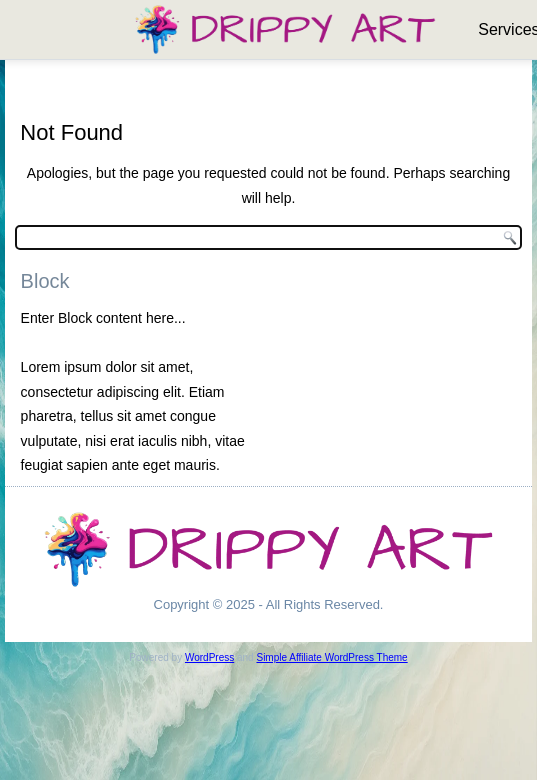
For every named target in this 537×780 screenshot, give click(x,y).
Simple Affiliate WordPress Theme (331, 657)
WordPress (209, 657)
